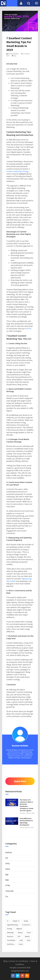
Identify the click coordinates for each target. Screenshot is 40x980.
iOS (7, 858)
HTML (8, 885)
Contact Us (13, 961)
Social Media (11, 940)
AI (8, 921)
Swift (21, 940)
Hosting (10, 929)
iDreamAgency (27, 758)
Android (8, 852)
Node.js (20, 933)
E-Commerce (26, 925)
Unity (7, 863)
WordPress (11, 944)
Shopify (27, 936)
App (14, 56)
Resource (10, 936)
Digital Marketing (12, 925)
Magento (19, 929)
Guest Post (20, 781)
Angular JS (16, 921)
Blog (5, 961)
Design (26, 921)
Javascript (9, 891)
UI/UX (29, 940)
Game (8, 869)
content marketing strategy (18, 171)
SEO (19, 936)
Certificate (24, 961)
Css (7, 896)
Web (7, 880)
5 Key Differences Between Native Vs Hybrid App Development (26, 822)
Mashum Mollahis (12, 54)
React (29, 933)
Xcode (21, 944)
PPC (30, 329)
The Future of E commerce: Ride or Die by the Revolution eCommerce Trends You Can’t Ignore (27, 805)
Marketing (10, 933)
